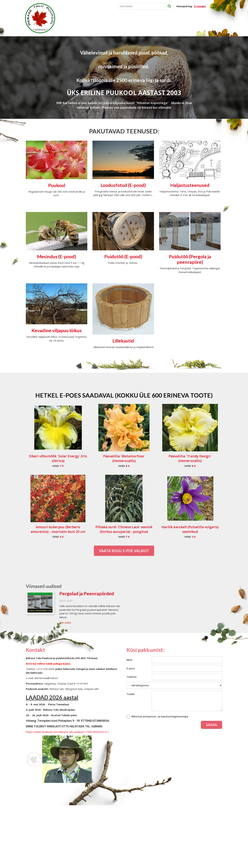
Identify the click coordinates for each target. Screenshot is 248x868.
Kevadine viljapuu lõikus (57, 330)
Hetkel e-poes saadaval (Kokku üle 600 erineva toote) (124, 395)
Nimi (129, 660)
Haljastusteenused (190, 185)
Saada (211, 725)
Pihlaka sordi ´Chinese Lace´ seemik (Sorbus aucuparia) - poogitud (124, 529)
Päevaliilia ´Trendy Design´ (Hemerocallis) (190, 459)
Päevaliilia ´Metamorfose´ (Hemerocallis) (124, 459)
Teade (131, 694)
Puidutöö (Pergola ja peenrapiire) (190, 259)
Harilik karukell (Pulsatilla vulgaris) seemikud (190, 529)
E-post (131, 668)
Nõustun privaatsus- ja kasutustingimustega (160, 716)
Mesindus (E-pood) (57, 256)
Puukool (57, 185)
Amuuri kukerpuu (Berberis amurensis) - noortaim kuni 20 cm (58, 529)
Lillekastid (123, 341)
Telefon (132, 677)
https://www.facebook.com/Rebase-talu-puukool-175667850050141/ (67, 732)
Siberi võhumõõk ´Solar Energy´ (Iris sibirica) (58, 459)
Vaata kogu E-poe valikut (124, 551)
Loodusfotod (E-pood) (123, 185)
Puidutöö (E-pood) (123, 256)
